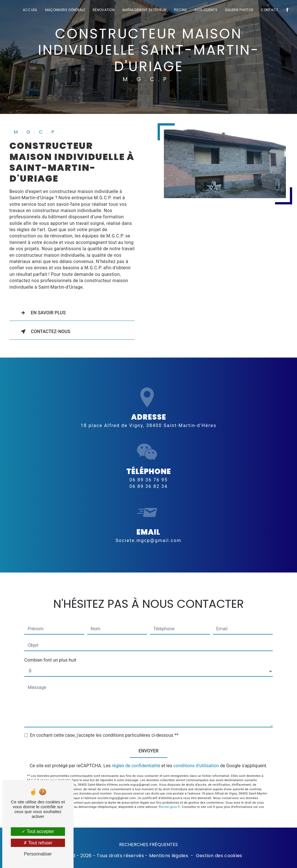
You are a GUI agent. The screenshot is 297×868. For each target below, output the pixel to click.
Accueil (30, 10)
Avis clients (206, 10)
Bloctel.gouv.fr (169, 799)
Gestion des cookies (219, 856)
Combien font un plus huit (50, 652)
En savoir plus (42, 313)
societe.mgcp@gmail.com (148, 532)
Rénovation (104, 10)
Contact (269, 10)
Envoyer (148, 743)
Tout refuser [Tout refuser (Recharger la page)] (38, 843)
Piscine (180, 10)
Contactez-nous (44, 332)
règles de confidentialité (136, 757)
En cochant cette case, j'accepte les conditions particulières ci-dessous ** (104, 727)
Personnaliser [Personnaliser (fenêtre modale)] (38, 854)
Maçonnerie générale (65, 10)
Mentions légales (169, 856)
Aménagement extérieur (144, 10)
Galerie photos (239, 10)
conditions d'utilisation (196, 757)
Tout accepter (38, 831)
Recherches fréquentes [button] (148, 845)
